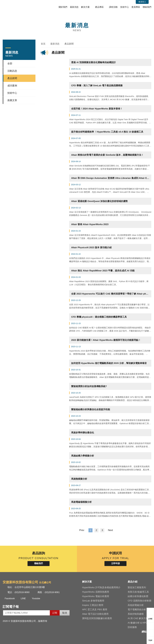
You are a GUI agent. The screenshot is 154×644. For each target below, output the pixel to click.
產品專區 (99, 7)
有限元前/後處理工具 (138, 592)
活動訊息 (12, 71)
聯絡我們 (147, 7)
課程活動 (113, 7)
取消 (65, 613)
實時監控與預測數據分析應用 (97, 618)
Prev (80, 530)
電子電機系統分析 (137, 610)
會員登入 (142, 2)
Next (112, 530)
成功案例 (12, 86)
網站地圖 (146, 632)
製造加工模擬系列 (137, 587)
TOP (150, 640)
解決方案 (85, 7)
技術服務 (132, 627)
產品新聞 (12, 78)
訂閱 (55, 613)
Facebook (10, 598)
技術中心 (125, 7)
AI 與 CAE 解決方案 (138, 618)
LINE (23, 598)
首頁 (43, 44)
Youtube (36, 598)
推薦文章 (12, 100)
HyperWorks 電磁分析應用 (96, 596)
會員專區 (136, 7)
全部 (10, 64)
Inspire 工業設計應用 (93, 605)
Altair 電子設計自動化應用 (95, 614)
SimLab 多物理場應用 (93, 601)
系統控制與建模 (136, 614)
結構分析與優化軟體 (138, 596)
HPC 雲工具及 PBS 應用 (95, 610)
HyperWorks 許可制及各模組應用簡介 (101, 587)
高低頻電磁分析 (136, 605)
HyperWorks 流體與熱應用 (96, 592)
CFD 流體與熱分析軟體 (139, 601)
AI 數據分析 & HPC (137, 623)
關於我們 (63, 7)
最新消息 (74, 7)
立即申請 (115, 563)
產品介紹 (133, 582)
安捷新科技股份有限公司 (21, 6)
